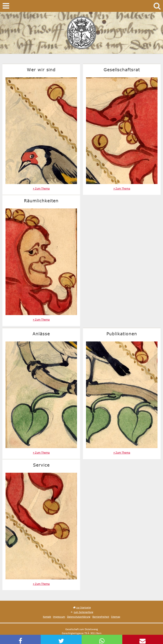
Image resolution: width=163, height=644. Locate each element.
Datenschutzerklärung (79, 617)
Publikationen (122, 334)
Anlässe (41, 334)
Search (157, 6)
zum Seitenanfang (83, 612)
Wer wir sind (41, 70)
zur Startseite (84, 607)
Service (41, 465)
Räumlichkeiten (41, 201)
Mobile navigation (6, 6)
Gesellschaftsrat (122, 70)
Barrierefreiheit (101, 617)
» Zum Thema (41, 189)
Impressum (59, 617)
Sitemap (116, 617)
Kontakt (47, 617)
